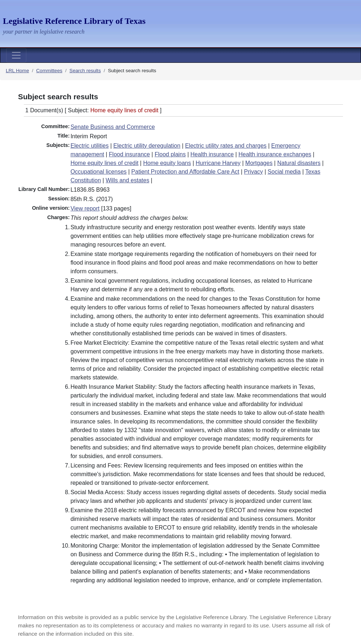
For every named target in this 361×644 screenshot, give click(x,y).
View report (85, 208)
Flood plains (170, 154)
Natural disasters (299, 163)
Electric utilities (89, 146)
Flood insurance (129, 154)
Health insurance (212, 154)
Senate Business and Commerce (113, 127)
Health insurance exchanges (275, 154)
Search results (85, 71)
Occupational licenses (98, 172)
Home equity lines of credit (104, 163)
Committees (49, 71)
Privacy (254, 172)
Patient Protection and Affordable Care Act (185, 172)
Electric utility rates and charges (226, 146)
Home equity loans (167, 163)
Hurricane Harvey (218, 163)
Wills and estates (127, 180)
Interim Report (89, 136)
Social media (284, 172)
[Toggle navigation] (16, 55)
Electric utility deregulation (147, 146)
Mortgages (259, 163)
